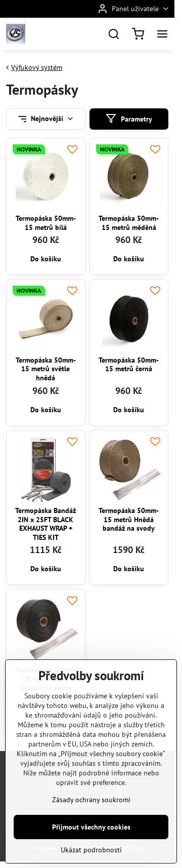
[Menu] (162, 34)
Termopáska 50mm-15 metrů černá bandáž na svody (46, 679)
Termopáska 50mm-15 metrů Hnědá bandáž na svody (129, 519)
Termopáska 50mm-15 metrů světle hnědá (46, 369)
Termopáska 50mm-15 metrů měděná (129, 223)
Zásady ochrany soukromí (91, 828)
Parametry (129, 119)
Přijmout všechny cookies (91, 855)
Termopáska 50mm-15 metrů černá (129, 365)
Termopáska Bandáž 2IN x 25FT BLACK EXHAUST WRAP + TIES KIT (45, 524)
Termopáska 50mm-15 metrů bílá (46, 223)
